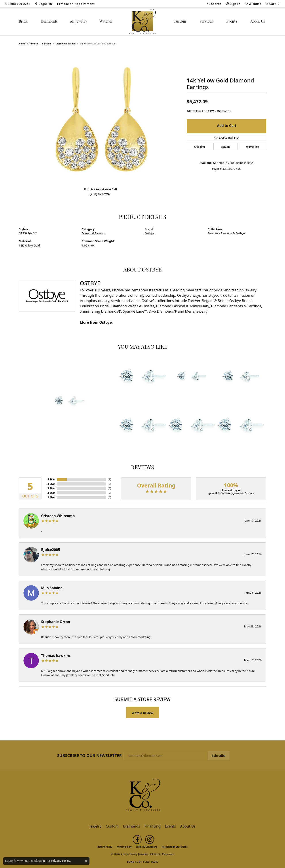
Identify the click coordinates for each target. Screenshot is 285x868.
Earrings (47, 44)
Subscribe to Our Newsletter (89, 756)
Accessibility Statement (175, 847)
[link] (17, 4)
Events (232, 22)
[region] (101, 117)
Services (206, 22)
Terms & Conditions (147, 847)
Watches (106, 22)
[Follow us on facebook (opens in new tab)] (137, 839)
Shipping (199, 147)
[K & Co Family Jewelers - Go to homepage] (142, 796)
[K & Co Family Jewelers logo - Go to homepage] (142, 22)
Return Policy (105, 847)
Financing (153, 826)
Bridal (24, 22)
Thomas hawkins (56, 656)
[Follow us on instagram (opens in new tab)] (150, 839)
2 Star (51, 493)
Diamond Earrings (66, 44)
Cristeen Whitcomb (58, 516)
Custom (180, 22)
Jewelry (95, 826)
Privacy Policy (124, 847)
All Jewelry (79, 22)
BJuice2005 (51, 550)
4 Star (51, 484)
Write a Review (142, 713)
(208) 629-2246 (101, 194)
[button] (214, 4)
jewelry (34, 44)
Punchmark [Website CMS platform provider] (151, 862)
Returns (226, 147)
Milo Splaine (52, 588)
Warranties (252, 147)
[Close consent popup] (86, 861)
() (109, 479)
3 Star (51, 488)
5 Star (51, 479)
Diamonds (49, 22)
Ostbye (149, 233)
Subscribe (219, 756)
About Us (258, 22)
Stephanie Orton (56, 622)
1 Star (51, 497)
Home (22, 44)
